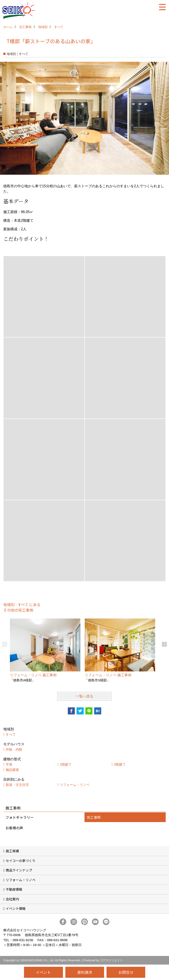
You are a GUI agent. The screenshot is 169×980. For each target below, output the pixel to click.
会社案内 (12, 899)
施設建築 (12, 770)
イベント (43, 972)
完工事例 (94, 817)
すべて (11, 734)
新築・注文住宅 (17, 785)
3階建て (120, 764)
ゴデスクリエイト (111, 960)
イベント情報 (16, 908)
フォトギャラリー (20, 817)
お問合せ (126, 972)
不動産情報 (14, 889)
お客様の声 (14, 828)
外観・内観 (14, 749)
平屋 (9, 764)
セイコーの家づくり (21, 861)
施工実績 (12, 851)
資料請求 (85, 972)
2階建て (66, 764)
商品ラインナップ (19, 870)
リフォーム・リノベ (75, 785)
